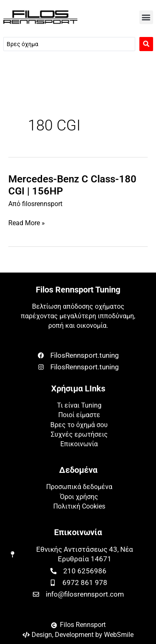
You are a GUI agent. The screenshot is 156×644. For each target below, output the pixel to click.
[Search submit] (146, 44)
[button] (146, 17)
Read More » (27, 223)
